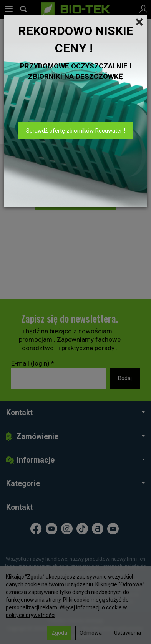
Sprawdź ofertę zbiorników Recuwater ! (76, 131)
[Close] (139, 22)
